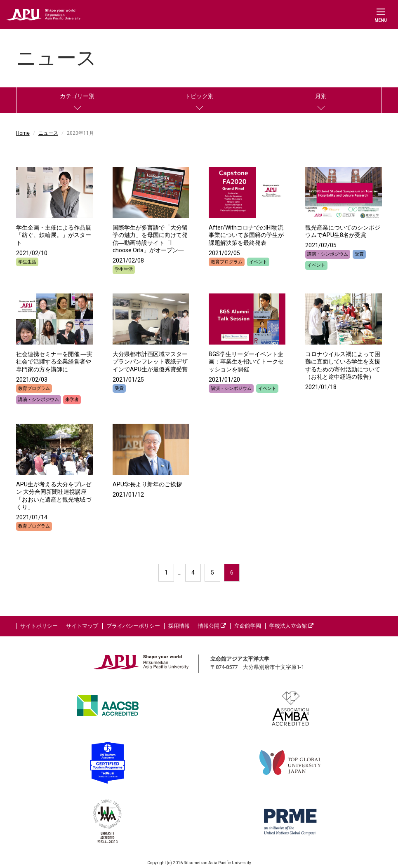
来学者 (72, 400)
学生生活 (27, 262)
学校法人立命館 (291, 626)
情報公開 (212, 626)
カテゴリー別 (77, 96)
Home (23, 133)
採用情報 (179, 626)
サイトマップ (82, 626)
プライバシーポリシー (133, 626)
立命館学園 (248, 626)
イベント (258, 262)
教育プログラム (227, 262)
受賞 (359, 254)
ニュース (48, 133)
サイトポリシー (39, 626)
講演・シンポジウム (328, 254)
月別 (321, 96)
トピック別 (199, 96)
